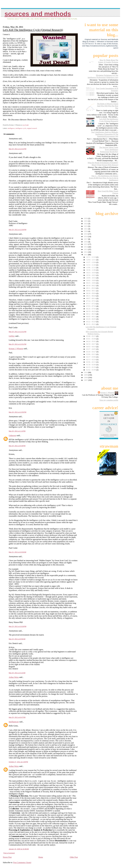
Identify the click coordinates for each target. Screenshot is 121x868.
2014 (86, 247)
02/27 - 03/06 (91, 357)
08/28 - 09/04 (91, 293)
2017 (86, 239)
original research (32, 128)
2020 (86, 231)
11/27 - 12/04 (91, 262)
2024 (86, 224)
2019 (86, 234)
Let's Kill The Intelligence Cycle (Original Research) (33, 30)
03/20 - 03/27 (91, 352)
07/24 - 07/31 (91, 301)
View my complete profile (109, 400)
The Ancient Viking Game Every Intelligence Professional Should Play (109, 149)
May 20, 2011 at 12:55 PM (17, 412)
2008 (86, 377)
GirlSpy (12, 336)
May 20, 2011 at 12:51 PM (17, 344)
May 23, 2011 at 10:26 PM (17, 626)
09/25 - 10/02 (91, 283)
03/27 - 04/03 (91, 349)
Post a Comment (9, 853)
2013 (86, 249)
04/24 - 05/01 (91, 341)
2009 (86, 375)
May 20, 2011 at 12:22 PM (17, 149)
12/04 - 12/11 (91, 260)
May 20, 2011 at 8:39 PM (17, 446)
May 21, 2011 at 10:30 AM (17, 552)
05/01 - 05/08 (91, 339)
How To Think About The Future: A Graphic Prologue (108, 61)
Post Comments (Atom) (22, 862)
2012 (86, 252)
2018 (86, 236)
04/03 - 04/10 (91, 347)
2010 (86, 372)
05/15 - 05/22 (91, 324)
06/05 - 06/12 (91, 317)
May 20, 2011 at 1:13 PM (17, 431)
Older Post (74, 857)
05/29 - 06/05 (91, 319)
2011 (86, 255)
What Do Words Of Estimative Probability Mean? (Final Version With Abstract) (103, 164)
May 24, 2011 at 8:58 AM (17, 639)
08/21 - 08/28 (91, 296)
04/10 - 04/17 (91, 344)
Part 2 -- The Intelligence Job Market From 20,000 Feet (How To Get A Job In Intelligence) (104, 178)
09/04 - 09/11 (91, 291)
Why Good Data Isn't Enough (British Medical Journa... (99, 333)
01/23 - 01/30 (91, 367)
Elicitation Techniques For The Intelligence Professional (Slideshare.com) (103, 76)
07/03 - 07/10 (91, 306)
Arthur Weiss (14, 677)
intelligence (11, 128)
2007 (86, 380)
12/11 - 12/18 (91, 257)
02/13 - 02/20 (91, 359)
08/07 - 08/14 (91, 298)
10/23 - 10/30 (91, 273)
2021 (86, 229)
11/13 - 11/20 (91, 265)
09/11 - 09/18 (91, 288)
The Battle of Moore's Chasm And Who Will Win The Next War (108, 106)
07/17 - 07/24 (91, 304)
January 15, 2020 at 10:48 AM (19, 849)
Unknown (12, 435)
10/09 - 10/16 (91, 278)
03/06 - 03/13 (91, 354)
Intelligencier (14, 722)
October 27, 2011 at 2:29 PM (18, 762)
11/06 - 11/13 (91, 267)
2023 (86, 226)
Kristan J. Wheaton (16, 349)
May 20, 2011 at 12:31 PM (17, 332)
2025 (86, 221)
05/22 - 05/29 (91, 322)
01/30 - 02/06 (91, 365)
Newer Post (7, 857)
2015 (86, 244)
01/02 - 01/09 (91, 370)
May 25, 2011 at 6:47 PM (17, 717)
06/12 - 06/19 (91, 314)
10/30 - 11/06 (91, 270)
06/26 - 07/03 (91, 309)
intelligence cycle (21, 128)
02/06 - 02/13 (91, 362)
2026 (86, 218)
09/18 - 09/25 (91, 285)
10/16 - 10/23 (91, 275)
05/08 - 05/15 (91, 336)
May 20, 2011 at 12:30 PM (17, 230)
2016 (86, 242)
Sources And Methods (38, 14)
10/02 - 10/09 (91, 280)
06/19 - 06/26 (91, 311)
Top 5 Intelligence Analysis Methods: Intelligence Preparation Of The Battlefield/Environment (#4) (105, 134)
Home (41, 857)
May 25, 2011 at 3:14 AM (17, 673)
